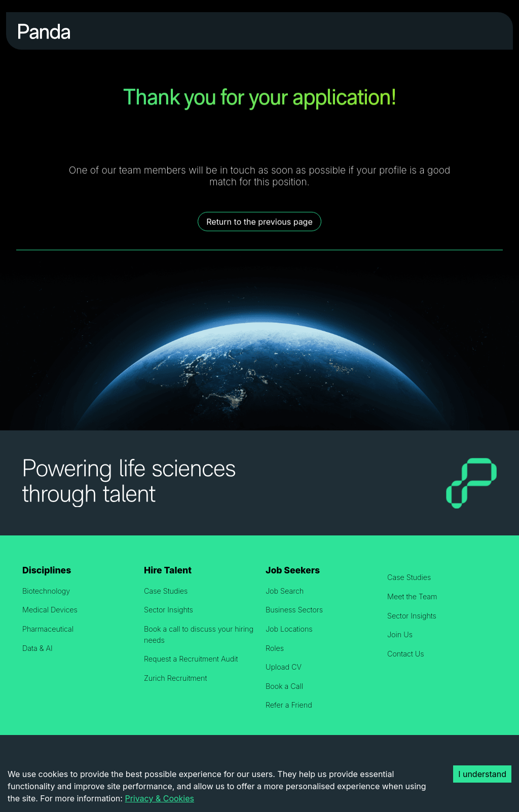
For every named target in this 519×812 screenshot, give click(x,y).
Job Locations (289, 629)
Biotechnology (46, 591)
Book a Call (284, 686)
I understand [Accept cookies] (482, 774)
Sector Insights (169, 610)
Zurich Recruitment (175, 678)
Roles (275, 648)
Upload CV (284, 667)
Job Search (285, 591)
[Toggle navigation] (487, 31)
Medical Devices (50, 610)
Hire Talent (168, 570)
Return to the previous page (259, 222)
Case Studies (166, 591)
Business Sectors (294, 610)
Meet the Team (412, 596)
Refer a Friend (289, 705)
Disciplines (47, 570)
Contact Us (406, 654)
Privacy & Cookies (159, 798)
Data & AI (38, 648)
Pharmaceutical (48, 629)
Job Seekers (293, 570)
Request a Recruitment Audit (191, 659)
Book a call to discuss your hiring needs (199, 634)
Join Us (400, 634)
